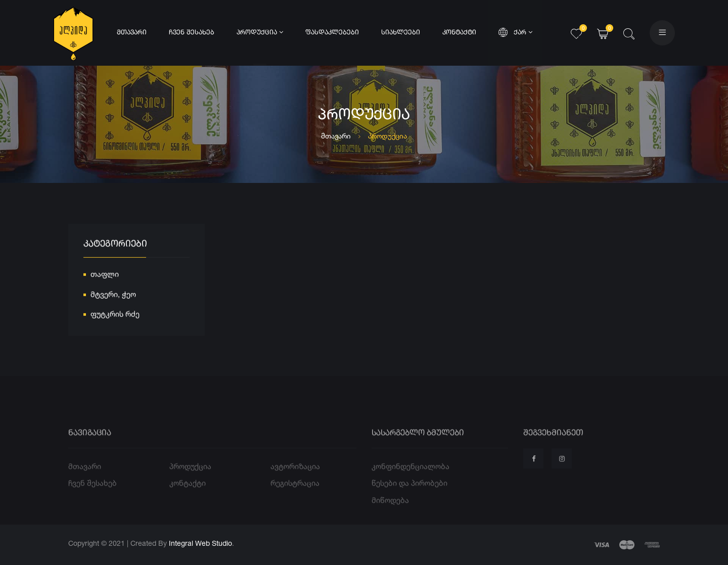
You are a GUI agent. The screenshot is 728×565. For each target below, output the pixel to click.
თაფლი (105, 275)
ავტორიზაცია (295, 477)
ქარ (515, 32)
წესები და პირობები (409, 494)
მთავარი (132, 33)
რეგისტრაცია (295, 494)
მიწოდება (390, 511)
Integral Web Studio (200, 543)
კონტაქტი (459, 33)
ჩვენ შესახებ (192, 33)
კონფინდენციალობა (411, 477)
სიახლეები (401, 33)
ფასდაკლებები (332, 33)
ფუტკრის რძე (115, 315)
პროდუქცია (260, 32)
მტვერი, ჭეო (113, 295)
